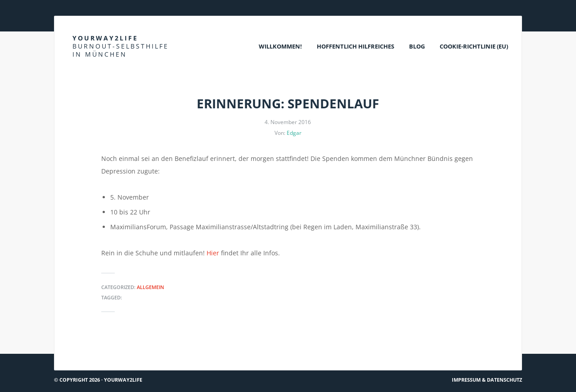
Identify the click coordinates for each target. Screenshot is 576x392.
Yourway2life (121, 46)
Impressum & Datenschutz (487, 380)
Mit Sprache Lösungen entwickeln (109, 350)
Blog (417, 46)
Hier (213, 253)
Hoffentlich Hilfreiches (355, 46)
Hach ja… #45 (498, 350)
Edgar (294, 133)
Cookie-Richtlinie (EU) (474, 46)
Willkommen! (280, 46)
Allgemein (151, 287)
